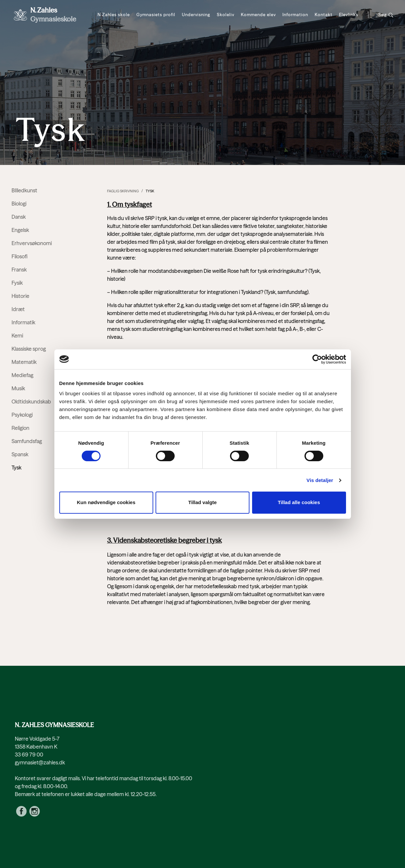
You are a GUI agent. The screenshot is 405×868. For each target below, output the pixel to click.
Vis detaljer (320, 480)
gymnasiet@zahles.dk (40, 762)
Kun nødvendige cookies (106, 502)
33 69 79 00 (29, 755)
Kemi (17, 336)
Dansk (19, 217)
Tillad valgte (202, 502)
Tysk (150, 191)
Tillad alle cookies (299, 502)
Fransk (19, 270)
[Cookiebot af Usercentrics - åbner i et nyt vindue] (317, 359)
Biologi (19, 204)
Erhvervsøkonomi (32, 243)
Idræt (18, 309)
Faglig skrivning (123, 191)
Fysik (17, 283)
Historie (20, 296)
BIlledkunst (24, 190)
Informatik (23, 322)
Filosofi (19, 256)
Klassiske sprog (29, 349)
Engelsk (20, 230)
